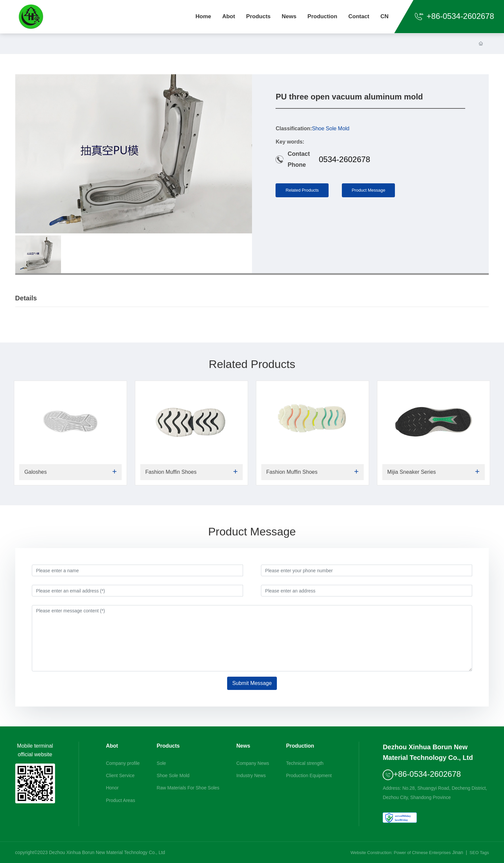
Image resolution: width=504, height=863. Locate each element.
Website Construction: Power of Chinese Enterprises (401, 853)
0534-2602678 (344, 159)
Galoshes (35, 472)
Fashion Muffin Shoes (171, 472)
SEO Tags (479, 853)
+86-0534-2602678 (454, 16)
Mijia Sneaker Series (412, 472)
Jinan (457, 852)
